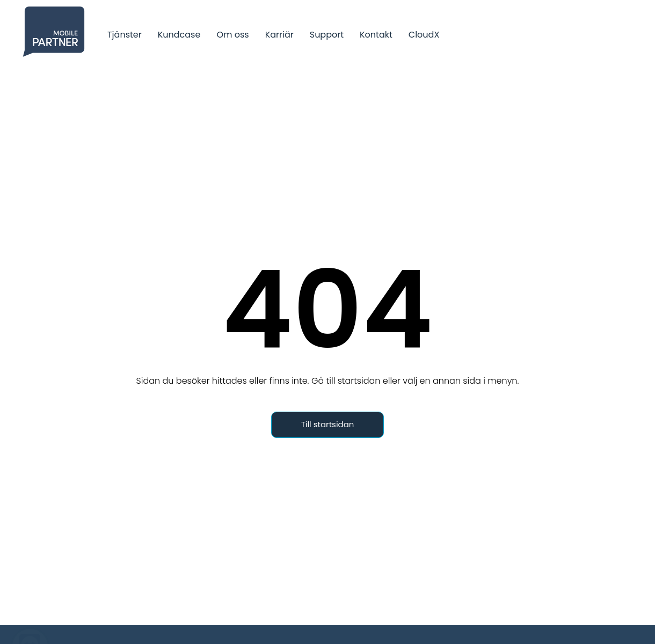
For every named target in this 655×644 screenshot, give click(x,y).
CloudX (424, 35)
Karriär (279, 35)
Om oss (232, 35)
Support (327, 35)
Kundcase (179, 35)
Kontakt (376, 35)
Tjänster (125, 35)
